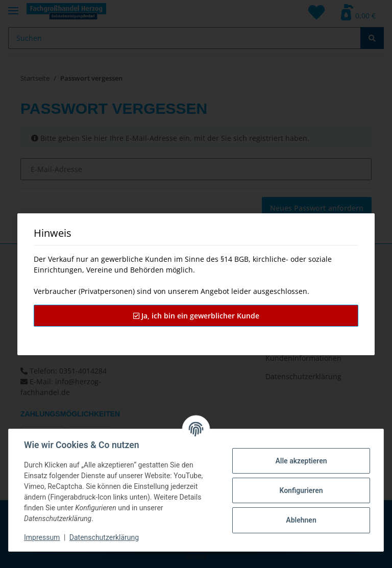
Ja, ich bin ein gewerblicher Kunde (196, 316)
